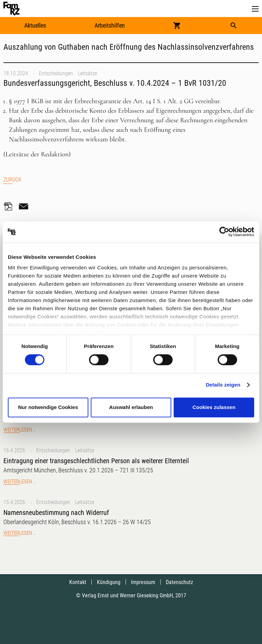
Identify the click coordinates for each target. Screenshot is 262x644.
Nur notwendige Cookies (48, 407)
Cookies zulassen (214, 407)
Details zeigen (223, 385)
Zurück (12, 180)
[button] (255, 9)
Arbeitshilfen (110, 25)
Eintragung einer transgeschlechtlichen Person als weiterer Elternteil (96, 461)
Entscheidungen (56, 73)
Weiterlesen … (20, 430)
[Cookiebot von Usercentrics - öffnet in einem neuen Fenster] (224, 232)
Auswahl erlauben (131, 407)
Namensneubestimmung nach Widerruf (56, 513)
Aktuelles (35, 25)
